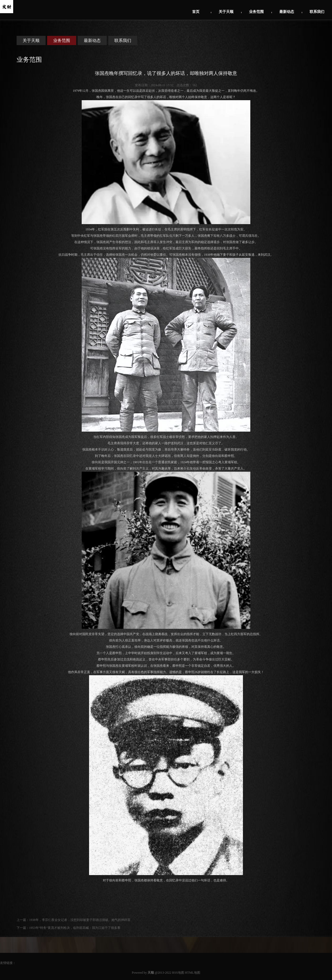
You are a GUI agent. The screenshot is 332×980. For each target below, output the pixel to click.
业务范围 (256, 12)
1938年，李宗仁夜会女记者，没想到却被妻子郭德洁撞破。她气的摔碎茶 (80, 920)
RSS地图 (178, 973)
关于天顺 (226, 12)
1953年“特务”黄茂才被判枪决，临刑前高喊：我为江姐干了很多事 (75, 928)
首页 (196, 12)
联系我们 (317, 12)
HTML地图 (193, 973)
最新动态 (287, 12)
